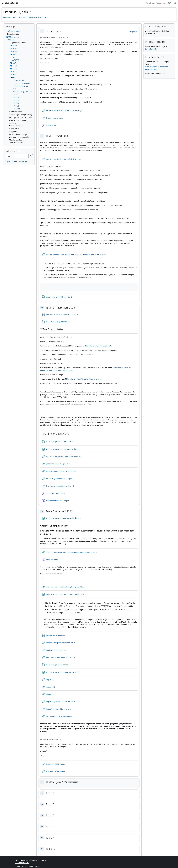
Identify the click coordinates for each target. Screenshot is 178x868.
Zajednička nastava (35, 17)
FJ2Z (47, 17)
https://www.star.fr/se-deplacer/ (98, 346)
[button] (42, 31)
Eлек (14, 57)
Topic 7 (50, 815)
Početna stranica (10, 17)
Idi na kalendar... (152, 49)
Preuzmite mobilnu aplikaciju (27, 866)
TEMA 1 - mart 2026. (57, 136)
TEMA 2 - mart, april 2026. (61, 308)
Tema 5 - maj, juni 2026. (59, 511)
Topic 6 (50, 804)
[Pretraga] (17, 156)
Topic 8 (50, 826)
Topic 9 (50, 838)
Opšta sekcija (53, 31)
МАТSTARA (16, 60)
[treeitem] (19, 87)
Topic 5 (50, 793)
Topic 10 (51, 849)
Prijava (172, 3)
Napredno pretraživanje (15, 161)
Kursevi (22, 17)
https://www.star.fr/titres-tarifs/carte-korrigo (84, 379)
